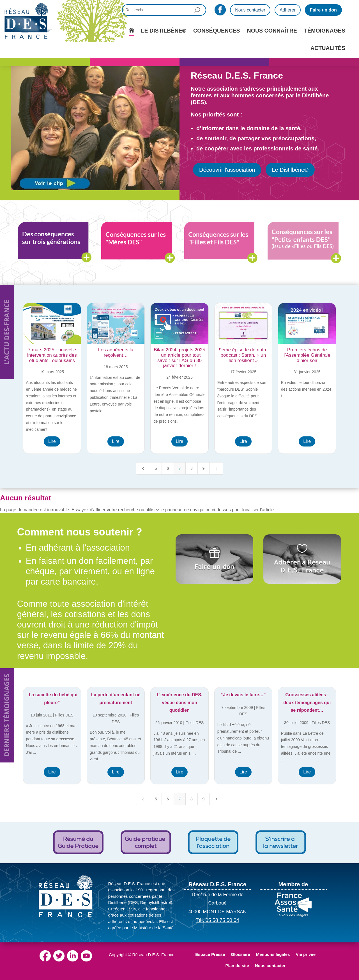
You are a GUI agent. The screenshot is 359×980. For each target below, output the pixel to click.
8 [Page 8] (192, 468)
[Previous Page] (143, 468)
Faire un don (323, 10)
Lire (52, 441)
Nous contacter (250, 10)
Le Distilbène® (290, 170)
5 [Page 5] (156, 468)
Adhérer (288, 10)
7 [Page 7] (180, 468)
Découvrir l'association (227, 170)
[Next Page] (216, 468)
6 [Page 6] (168, 468)
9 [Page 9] (203, 468)
